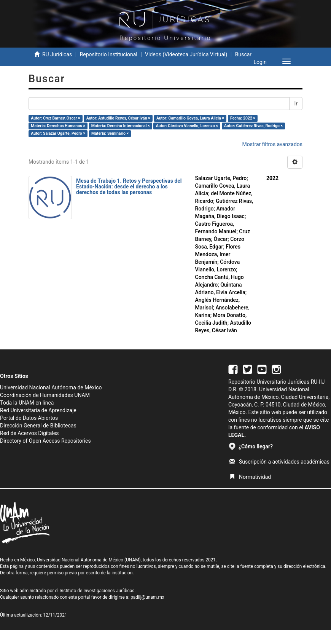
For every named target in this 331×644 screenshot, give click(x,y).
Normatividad (250, 477)
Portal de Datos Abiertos (29, 418)
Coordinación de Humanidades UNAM (45, 395)
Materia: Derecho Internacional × (121, 126)
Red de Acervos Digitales (29, 433)
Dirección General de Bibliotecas (38, 426)
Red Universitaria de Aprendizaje (38, 410)
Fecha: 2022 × (243, 118)
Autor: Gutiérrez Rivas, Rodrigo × (253, 126)
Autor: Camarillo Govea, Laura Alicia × (190, 118)
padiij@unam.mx (147, 597)
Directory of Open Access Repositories (45, 441)
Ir (296, 104)
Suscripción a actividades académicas (279, 462)
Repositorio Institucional (109, 54)
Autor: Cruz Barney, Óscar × (55, 118)
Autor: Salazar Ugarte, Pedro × (58, 133)
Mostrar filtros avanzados (272, 144)
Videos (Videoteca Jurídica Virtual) (186, 54)
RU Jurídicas (57, 54)
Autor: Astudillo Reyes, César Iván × (118, 118)
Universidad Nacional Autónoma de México (51, 387)
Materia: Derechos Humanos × (58, 126)
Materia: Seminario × (110, 133)
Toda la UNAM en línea (27, 403)
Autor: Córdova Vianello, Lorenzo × (187, 126)
